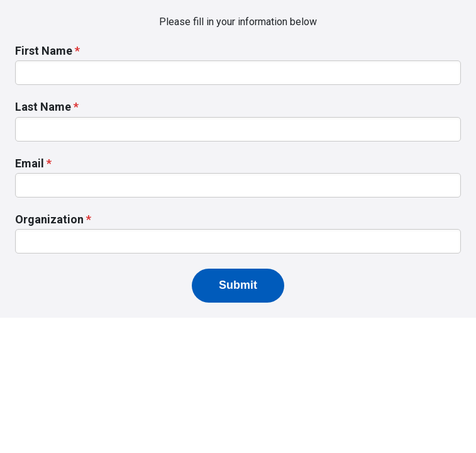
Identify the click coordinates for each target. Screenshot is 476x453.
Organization (49, 219)
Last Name (43, 107)
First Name (44, 51)
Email (30, 163)
